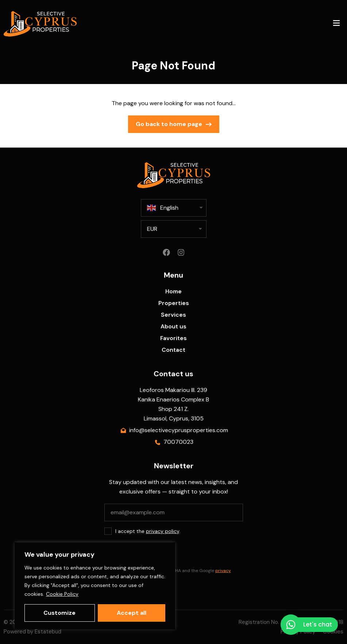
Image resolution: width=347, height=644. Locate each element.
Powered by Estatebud (32, 632)
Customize (59, 613)
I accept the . (148, 531)
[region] (95, 586)
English (163, 208)
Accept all (132, 613)
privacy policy (163, 531)
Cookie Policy (62, 594)
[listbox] (174, 229)
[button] (336, 24)
